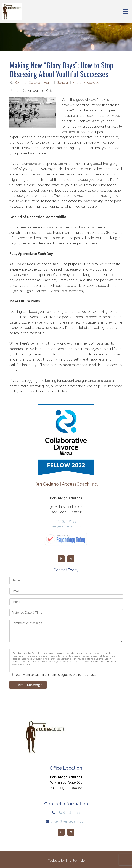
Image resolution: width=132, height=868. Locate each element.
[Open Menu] (126, 12)
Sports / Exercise (86, 83)
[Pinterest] (71, 559)
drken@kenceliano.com (66, 526)
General (63, 83)
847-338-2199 (66, 521)
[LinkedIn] (61, 559)
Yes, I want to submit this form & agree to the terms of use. (57, 675)
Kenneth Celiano (27, 83)
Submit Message (28, 685)
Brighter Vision (76, 861)
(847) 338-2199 (69, 813)
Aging (48, 83)
